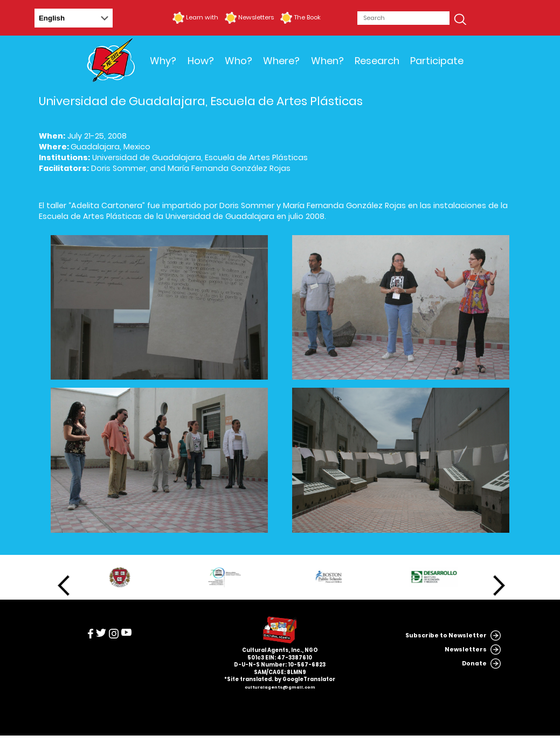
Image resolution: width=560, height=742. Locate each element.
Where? (281, 61)
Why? (163, 61)
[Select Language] (74, 18)
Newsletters (256, 17)
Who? (238, 61)
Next (499, 586)
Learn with (202, 17)
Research (377, 61)
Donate (474, 664)
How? (201, 61)
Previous (64, 586)
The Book (307, 17)
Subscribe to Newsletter (446, 635)
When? (327, 61)
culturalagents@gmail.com (280, 687)
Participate (437, 61)
